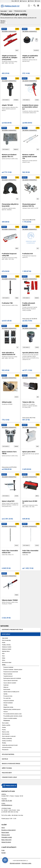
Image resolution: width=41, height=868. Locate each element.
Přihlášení (31, 1)
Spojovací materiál (8, 754)
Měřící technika (7, 768)
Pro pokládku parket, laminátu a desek (13, 716)
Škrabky (4, 743)
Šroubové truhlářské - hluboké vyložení (13, 670)
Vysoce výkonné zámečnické (10, 681)
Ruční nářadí (4, 11)
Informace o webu (26, 863)
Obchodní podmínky (15, 863)
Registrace (24, 1)
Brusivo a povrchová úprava (11, 764)
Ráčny (4, 660)
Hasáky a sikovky (6, 645)
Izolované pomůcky (7, 747)
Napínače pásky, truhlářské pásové (12, 709)
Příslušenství (7, 721)
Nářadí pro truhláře (7, 647)
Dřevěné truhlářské (8, 703)
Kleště (4, 643)
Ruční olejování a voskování (9, 736)
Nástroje (5, 759)
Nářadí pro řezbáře (7, 649)
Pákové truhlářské (8, 674)
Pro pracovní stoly (8, 696)
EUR (18, 1)
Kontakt (38, 1)
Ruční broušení (6, 734)
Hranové (6, 712)
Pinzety (4, 730)
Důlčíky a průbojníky (7, 739)
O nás (3, 850)
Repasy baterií (5, 832)
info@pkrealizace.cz (7, 805)
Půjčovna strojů (6, 835)
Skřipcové (6, 687)
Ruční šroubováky (6, 640)
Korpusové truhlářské (9, 701)
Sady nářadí (5, 638)
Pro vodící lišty (7, 698)
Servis (3, 828)
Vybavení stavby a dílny (9, 777)
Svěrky (10, 11)
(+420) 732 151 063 (7, 801)
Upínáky (5, 694)
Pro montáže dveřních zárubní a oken (13, 714)
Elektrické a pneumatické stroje (12, 630)
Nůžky (4, 658)
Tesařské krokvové (8, 676)
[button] (30, 6)
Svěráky (5, 705)
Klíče (3, 654)
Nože (3, 656)
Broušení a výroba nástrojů (8, 830)
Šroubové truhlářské (8, 667)
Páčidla (4, 728)
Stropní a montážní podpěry (10, 718)
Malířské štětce (6, 651)
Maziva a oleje (6, 732)
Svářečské (6, 685)
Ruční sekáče (5, 723)
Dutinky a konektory (7, 741)
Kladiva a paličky (6, 725)
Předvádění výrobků (7, 837)
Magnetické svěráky (8, 707)
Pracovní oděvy (7, 773)
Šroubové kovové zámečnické (11, 672)
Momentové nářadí (7, 663)
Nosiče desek (7, 689)
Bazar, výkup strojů (6, 840)
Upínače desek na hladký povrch (11, 692)
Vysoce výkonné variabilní (10, 683)
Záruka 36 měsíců (6, 842)
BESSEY (3, 23)
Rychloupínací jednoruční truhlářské (12, 678)
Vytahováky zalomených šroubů (10, 745)
